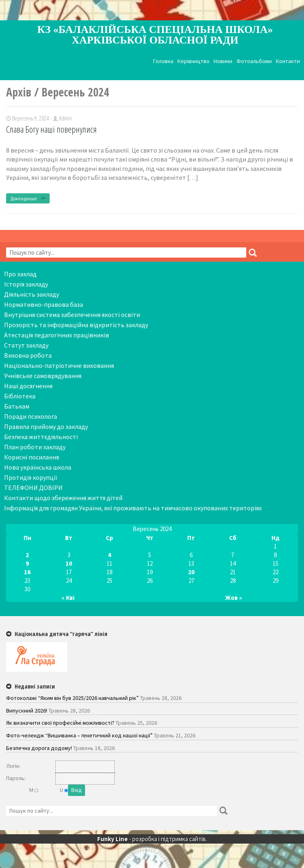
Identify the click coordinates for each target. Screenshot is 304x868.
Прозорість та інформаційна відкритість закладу (76, 325)
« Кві (68, 598)
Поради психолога (31, 416)
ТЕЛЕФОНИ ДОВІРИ (33, 488)
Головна (163, 61)
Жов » (234, 598)
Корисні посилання (32, 457)
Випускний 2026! (27, 711)
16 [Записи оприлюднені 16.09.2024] (27, 572)
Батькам (17, 406)
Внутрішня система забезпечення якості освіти (72, 315)
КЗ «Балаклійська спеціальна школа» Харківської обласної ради (155, 35)
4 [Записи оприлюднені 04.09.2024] (109, 555)
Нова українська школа (38, 467)
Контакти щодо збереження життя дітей (63, 498)
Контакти (288, 61)
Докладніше (28, 198)
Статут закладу (26, 345)
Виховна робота (28, 355)
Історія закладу (26, 284)
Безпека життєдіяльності (41, 437)
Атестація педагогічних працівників (57, 335)
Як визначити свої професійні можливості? (60, 723)
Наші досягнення (28, 386)
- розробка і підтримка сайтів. (152, 839)
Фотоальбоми (254, 61)
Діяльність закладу (32, 294)
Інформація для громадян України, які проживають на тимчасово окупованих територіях (133, 508)
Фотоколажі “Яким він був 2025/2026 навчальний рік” (72, 698)
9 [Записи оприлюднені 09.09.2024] (27, 563)
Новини (223, 61)
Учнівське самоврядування (43, 376)
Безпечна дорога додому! (39, 748)
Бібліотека (20, 396)
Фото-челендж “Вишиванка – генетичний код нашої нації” (79, 735)
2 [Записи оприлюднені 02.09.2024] (27, 555)
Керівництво (194, 61)
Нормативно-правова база (44, 304)
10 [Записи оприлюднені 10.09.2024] (69, 563)
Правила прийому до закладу (46, 426)
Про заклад (20, 274)
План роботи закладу (35, 447)
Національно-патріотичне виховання (59, 365)
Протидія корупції (31, 477)
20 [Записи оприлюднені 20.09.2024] (191, 572)
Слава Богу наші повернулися (51, 129)
